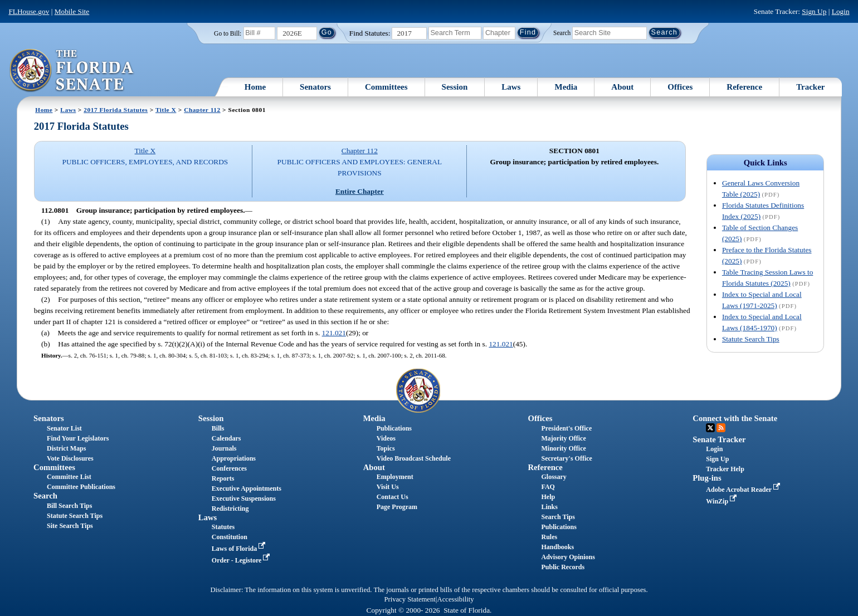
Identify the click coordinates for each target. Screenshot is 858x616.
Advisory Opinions (568, 557)
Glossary (554, 477)
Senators (315, 87)
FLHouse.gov (29, 11)
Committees (386, 87)
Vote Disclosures (70, 458)
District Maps (66, 448)
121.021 (334, 333)
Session (455, 87)
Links (549, 507)
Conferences (229, 468)
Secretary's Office (566, 458)
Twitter (710, 428)
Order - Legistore (242, 560)
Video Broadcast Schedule (414, 458)
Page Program (397, 507)
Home (255, 87)
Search (562, 32)
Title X (166, 110)
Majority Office (563, 438)
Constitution (230, 537)
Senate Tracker (719, 439)
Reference (744, 87)
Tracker (810, 87)
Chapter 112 (202, 110)
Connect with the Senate (735, 418)
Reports (223, 478)
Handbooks (557, 547)
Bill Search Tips (69, 506)
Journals (224, 448)
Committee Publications (81, 487)
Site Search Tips (70, 526)
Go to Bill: (228, 33)
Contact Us (393, 497)
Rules (549, 537)
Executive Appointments (247, 488)
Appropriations (234, 458)
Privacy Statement (409, 599)
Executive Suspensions (244, 498)
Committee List (69, 477)
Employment (395, 477)
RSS (721, 428)
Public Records (563, 567)
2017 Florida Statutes (116, 110)
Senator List (64, 428)
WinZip (722, 501)
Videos (386, 438)
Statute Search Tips (751, 339)
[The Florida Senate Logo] (72, 71)
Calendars (226, 438)
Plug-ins (707, 478)
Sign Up (814, 11)
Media (566, 87)
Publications (394, 428)
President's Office (566, 428)
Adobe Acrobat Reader (744, 490)
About (622, 87)
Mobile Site (72, 11)
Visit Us (388, 487)
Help (548, 497)
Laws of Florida (240, 549)
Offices (680, 87)
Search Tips (558, 517)
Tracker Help (725, 469)
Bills (218, 428)
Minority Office (563, 448)
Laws (511, 87)
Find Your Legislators (78, 438)
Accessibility (456, 599)
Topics (386, 448)
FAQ (548, 487)
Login (841, 11)
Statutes (223, 527)
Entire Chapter (360, 191)
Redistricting (230, 509)
